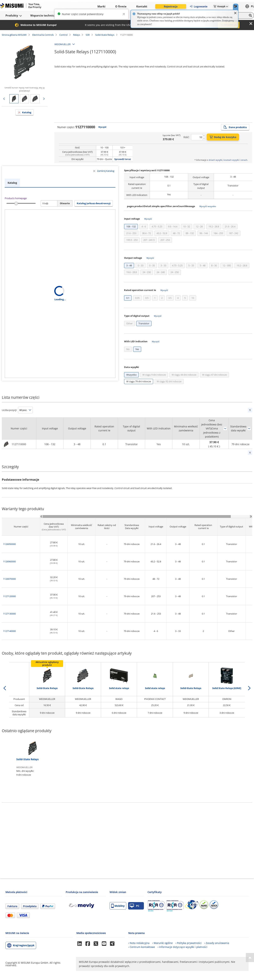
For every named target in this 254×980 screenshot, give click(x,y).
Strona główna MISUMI (14, 35)
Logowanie (198, 6)
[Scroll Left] (41, 516)
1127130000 (9, 614)
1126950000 (9, 544)
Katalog (27, 112)
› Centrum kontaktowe (142, 947)
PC (135, 906)
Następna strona (44, 99)
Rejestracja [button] (171, 6)
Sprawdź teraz (123, 159)
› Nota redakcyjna (139, 943)
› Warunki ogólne (162, 943)
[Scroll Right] (251, 516)
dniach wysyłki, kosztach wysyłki (224, 160)
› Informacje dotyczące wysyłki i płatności (183, 947)
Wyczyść (102, 127)
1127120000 (9, 596)
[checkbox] (131, 227)
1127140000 (9, 631)
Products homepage (16, 198)
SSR (88, 35)
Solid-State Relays (105, 35)
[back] (5, 688)
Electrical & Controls (43, 35)
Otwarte (65, 203)
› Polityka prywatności (189, 943)
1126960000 (9, 561)
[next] (249, 688)
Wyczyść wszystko (208, 206)
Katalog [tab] (12, 183)
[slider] (16, 203)
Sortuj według (225, 428)
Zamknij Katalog (106, 171)
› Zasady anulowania (217, 943)
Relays (77, 35)
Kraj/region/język (24, 945)
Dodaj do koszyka (223, 137)
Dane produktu (235, 127)
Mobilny (118, 906)
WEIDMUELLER (63, 44)
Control (63, 35)
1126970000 (9, 579)
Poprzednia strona (4, 99)
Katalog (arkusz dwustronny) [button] (94, 203)
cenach (244, 160)
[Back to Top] (250, 958)
